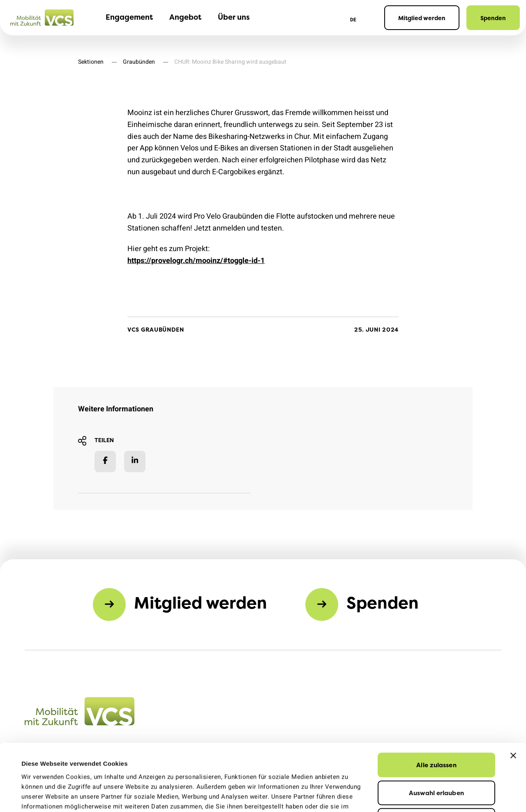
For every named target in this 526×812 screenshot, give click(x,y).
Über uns (234, 17)
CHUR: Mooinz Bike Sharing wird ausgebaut (230, 62)
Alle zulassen (436, 702)
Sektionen (91, 62)
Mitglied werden (422, 18)
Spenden (493, 18)
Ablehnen (437, 758)
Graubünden (139, 62)
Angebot (185, 17)
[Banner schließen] (513, 693)
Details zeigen (361, 796)
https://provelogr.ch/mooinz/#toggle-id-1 (196, 261)
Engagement (129, 17)
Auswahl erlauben (436, 730)
